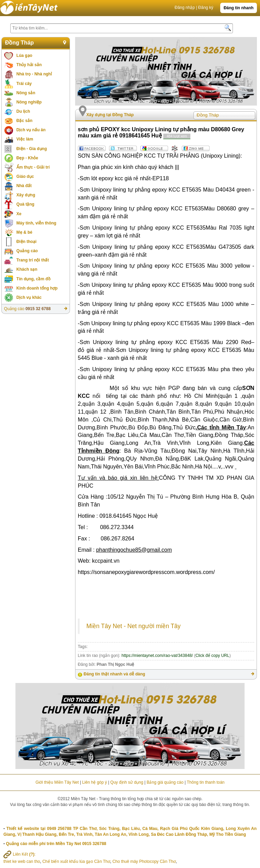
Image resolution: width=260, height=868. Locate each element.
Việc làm (25, 139)
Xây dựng (26, 195)
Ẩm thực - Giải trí (33, 167)
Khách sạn (27, 269)
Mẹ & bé (24, 232)
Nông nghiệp (29, 102)
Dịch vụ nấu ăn (31, 130)
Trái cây (24, 84)
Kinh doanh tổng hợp (37, 288)
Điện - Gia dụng (32, 149)
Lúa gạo (24, 56)
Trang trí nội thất (33, 260)
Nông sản (26, 93)
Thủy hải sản (29, 65)
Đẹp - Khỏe (27, 158)
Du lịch (23, 111)
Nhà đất (24, 186)
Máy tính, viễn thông (36, 223)
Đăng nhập (185, 8)
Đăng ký (206, 8)
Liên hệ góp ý (94, 782)
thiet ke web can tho (22, 861)
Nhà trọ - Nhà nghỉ (34, 74)
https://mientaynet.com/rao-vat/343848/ (157, 656)
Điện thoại (27, 242)
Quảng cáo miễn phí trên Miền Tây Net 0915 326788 (56, 844)
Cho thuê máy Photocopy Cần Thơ (144, 861)
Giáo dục (25, 176)
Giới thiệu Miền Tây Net (57, 782)
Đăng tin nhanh (239, 8)
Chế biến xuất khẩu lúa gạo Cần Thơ (76, 861)
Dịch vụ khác (29, 297)
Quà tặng (25, 204)
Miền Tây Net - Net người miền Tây (134, 626)
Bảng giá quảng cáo (165, 782)
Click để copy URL (212, 656)
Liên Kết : (20, 854)
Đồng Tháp (20, 43)
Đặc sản (25, 121)
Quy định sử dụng (127, 782)
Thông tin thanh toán (205, 782)
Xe (19, 214)
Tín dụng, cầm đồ (33, 279)
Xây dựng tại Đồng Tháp (110, 115)
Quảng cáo (27, 251)
